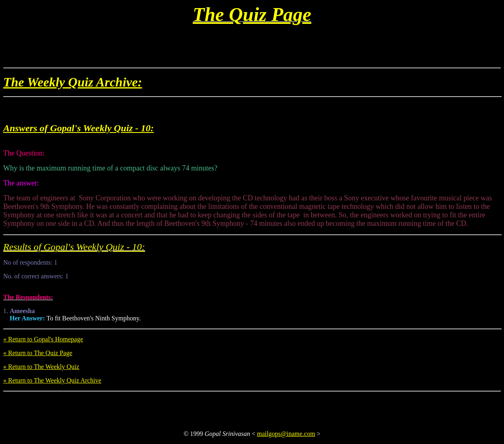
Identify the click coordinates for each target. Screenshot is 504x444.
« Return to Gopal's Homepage (43, 339)
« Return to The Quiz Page (38, 353)
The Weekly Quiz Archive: (73, 82)
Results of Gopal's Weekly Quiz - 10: (74, 247)
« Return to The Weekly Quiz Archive (52, 380)
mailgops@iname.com (286, 434)
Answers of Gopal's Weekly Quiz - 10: (78, 128)
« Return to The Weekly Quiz (41, 367)
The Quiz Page (252, 14)
